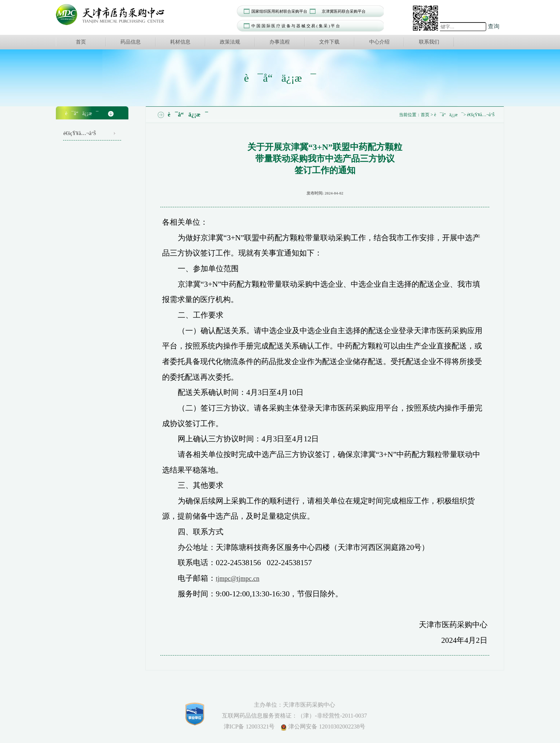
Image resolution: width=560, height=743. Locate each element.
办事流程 (280, 42)
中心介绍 (379, 42)
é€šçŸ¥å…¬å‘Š (79, 133)
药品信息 (131, 42)
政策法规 (230, 42)
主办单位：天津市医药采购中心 (295, 705)
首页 (81, 42)
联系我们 (429, 42)
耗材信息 (180, 42)
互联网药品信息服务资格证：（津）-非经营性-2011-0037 (294, 716)
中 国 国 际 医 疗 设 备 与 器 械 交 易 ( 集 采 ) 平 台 (296, 26)
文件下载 (329, 42)
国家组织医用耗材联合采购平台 (279, 11)
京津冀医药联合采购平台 (344, 11)
